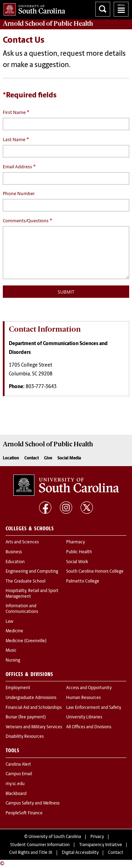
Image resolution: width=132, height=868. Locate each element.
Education (15, 562)
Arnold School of (48, 24)
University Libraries (84, 717)
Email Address (19, 167)
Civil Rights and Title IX (31, 853)
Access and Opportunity (89, 688)
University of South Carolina (55, 837)
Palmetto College (83, 581)
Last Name (16, 140)
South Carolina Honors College (95, 572)
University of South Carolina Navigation (121, 9)
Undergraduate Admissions (31, 698)
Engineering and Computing (32, 572)
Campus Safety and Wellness (33, 803)
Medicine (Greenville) (26, 641)
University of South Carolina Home (33, 8)
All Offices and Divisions (89, 727)
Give (48, 458)
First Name (16, 113)
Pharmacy (76, 542)
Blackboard (16, 794)
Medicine (14, 631)
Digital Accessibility (80, 853)
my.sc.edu (15, 784)
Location (11, 458)
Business (14, 552)
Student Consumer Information (40, 845)
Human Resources (83, 698)
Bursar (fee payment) (26, 717)
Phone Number (19, 194)
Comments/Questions (27, 221)
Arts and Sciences (22, 542)
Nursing (13, 661)
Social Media (69, 458)
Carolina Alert (18, 765)
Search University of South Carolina (103, 9)
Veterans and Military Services (34, 727)
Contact (32, 458)
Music (11, 651)
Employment (18, 688)
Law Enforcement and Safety (94, 708)
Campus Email (19, 774)
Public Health (79, 552)
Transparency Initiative (101, 845)
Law (10, 622)
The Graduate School (26, 581)
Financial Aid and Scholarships (34, 708)
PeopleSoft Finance (24, 813)
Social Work (77, 562)
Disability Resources (25, 737)
